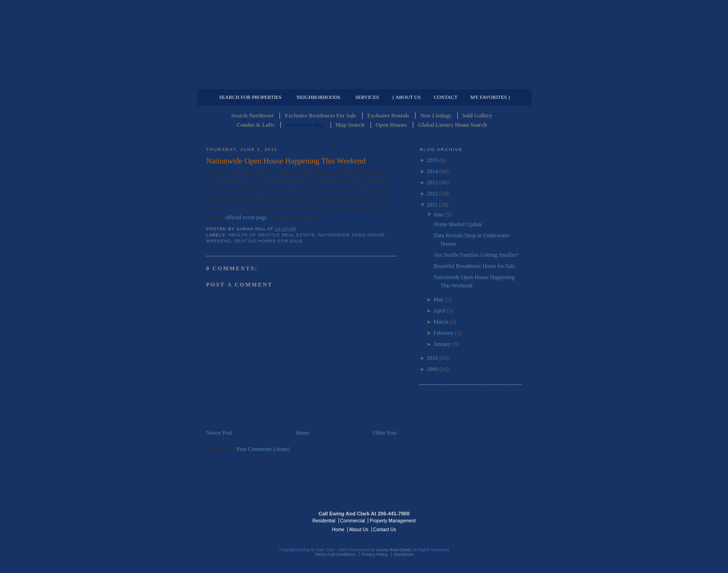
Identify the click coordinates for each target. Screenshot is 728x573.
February (444, 333)
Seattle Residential (364, 44)
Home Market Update (458, 224)
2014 (432, 171)
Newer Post (219, 433)
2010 (432, 358)
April (439, 311)
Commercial (362, 82)
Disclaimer (403, 554)
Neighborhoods (318, 97)
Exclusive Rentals (388, 116)
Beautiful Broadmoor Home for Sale (474, 266)
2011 (432, 205)
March (441, 322)
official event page (246, 217)
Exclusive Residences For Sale (320, 116)
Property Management (473, 82)
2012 (432, 194)
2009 (432, 369)
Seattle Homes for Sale (269, 241)
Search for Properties (250, 97)
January (442, 344)
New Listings (435, 116)
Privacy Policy (375, 554)
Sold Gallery (477, 116)
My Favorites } (490, 97)
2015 (432, 160)
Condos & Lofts (256, 125)
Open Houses (391, 125)
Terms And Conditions (335, 554)
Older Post (385, 433)
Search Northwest (252, 116)
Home (302, 433)
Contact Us (385, 530)
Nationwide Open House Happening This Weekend (286, 161)
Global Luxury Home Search (452, 125)
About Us (359, 530)
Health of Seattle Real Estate (272, 235)
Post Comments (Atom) (263, 449)
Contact (445, 97)
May (439, 300)
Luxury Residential (254, 82)
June (439, 215)
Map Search (350, 125)
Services (367, 97)
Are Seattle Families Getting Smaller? (476, 255)
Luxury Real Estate (481, 520)
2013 (432, 182)
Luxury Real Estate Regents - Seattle (247, 520)
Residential (324, 521)
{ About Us (406, 97)
